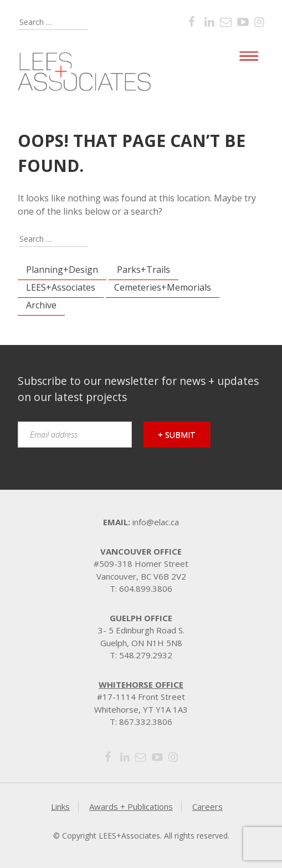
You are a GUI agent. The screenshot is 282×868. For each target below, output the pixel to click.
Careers (207, 806)
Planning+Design (62, 270)
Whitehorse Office (141, 684)
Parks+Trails (143, 270)
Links (60, 806)
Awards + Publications (131, 806)
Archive (41, 305)
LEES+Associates (61, 287)
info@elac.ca (156, 522)
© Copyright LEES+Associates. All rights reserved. (141, 836)
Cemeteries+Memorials (163, 287)
